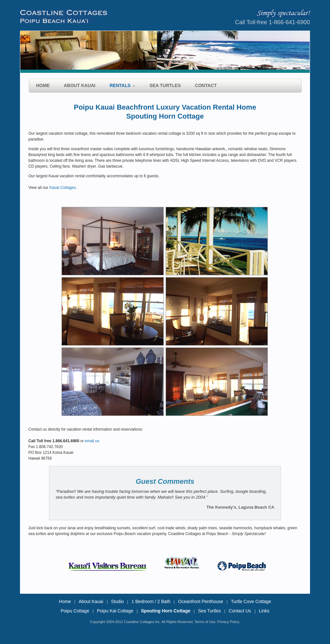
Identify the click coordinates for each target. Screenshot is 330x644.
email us (92, 441)
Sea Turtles (165, 85)
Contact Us (241, 611)
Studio (118, 601)
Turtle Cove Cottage (251, 601)
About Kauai (80, 85)
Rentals (120, 85)
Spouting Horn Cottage (165, 611)
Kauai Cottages (63, 188)
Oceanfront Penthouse (201, 601)
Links (264, 611)
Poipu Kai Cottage (115, 611)
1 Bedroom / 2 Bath (151, 601)
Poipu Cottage (75, 611)
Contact (206, 85)
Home (43, 85)
